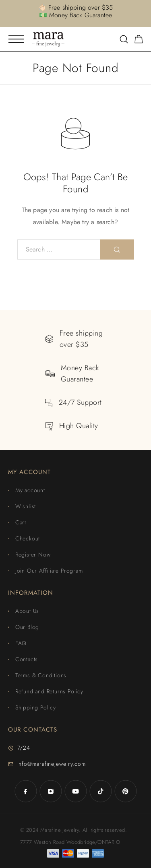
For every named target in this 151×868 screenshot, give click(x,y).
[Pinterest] (126, 791)
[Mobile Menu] (16, 39)
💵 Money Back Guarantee (76, 15)
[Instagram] (51, 791)
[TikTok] (101, 791)
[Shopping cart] (139, 41)
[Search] (124, 40)
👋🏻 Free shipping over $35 (76, 7)
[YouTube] (76, 791)
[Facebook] (26, 791)
